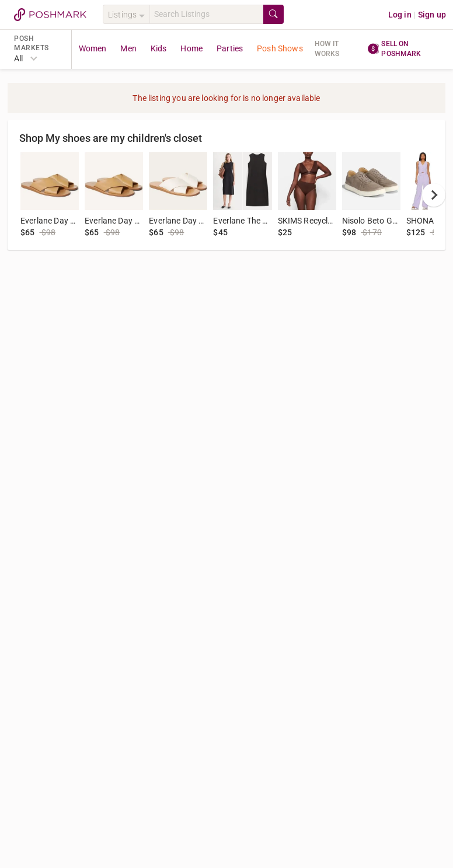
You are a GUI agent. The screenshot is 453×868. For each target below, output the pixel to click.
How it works (327, 49)
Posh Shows (280, 48)
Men (128, 48)
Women (93, 48)
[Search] (206, 14)
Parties (230, 48)
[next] (434, 195)
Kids (159, 48)
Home (191, 48)
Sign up (432, 15)
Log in (400, 15)
